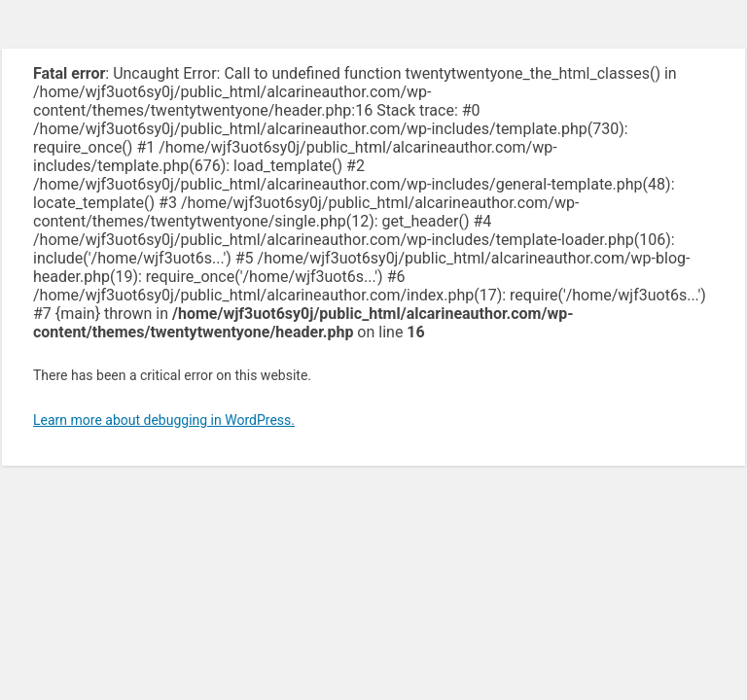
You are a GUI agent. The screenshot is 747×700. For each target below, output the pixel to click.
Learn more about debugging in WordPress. (164, 420)
